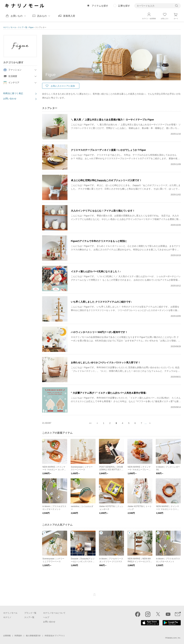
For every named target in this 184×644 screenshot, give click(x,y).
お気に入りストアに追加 (63, 86)
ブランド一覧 (30, 613)
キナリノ (7, 617)
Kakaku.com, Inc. (174, 638)
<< (90, 423)
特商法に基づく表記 (13, 93)
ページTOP (95, 595)
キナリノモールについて (54, 613)
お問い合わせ (10, 99)
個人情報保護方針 (33, 636)
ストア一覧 (23, 27)
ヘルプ (46, 617)
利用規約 (18, 636)
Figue (31, 27)
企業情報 (7, 636)
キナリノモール (10, 27)
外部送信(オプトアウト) (55, 636)
